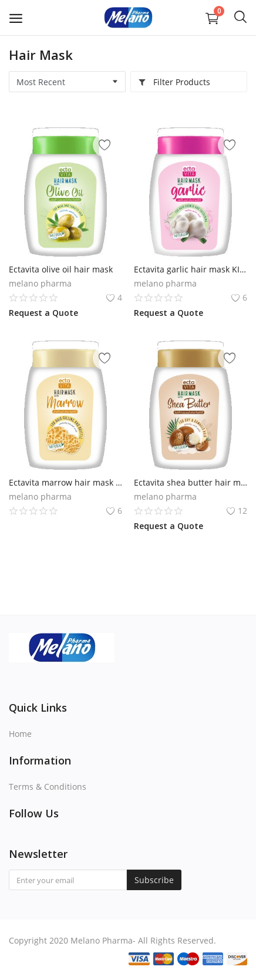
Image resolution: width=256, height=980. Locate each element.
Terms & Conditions (48, 787)
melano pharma (40, 283)
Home (20, 734)
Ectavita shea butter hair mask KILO (191, 482)
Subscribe (154, 880)
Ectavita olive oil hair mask (61, 269)
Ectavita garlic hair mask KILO (191, 269)
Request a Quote (43, 313)
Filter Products (174, 82)
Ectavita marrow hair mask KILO (65, 482)
